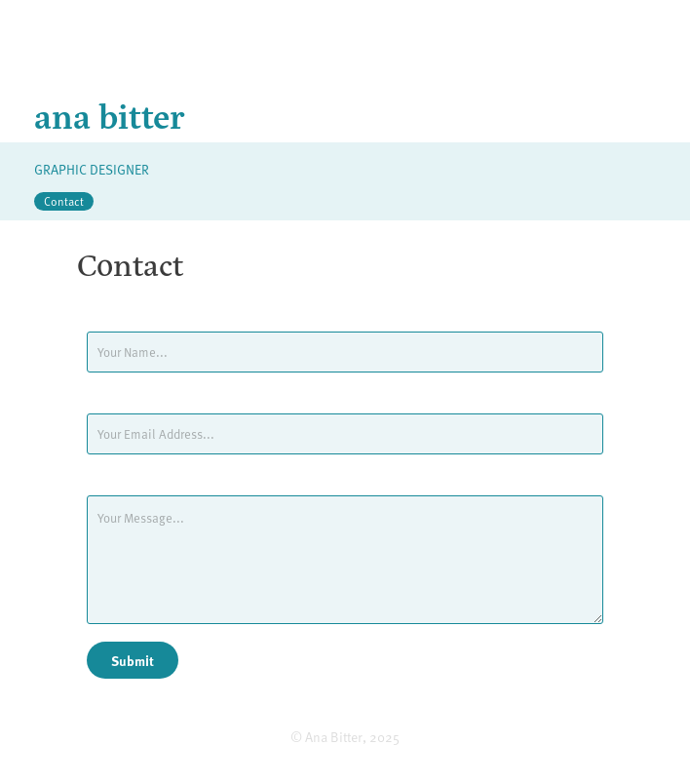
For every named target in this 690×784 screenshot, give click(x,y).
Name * (107, 316)
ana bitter (109, 115)
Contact (64, 201)
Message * (115, 480)
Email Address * (131, 398)
